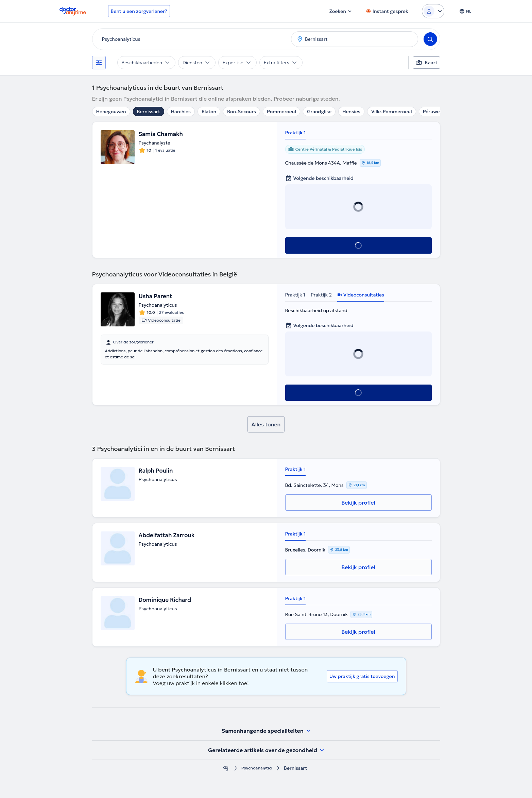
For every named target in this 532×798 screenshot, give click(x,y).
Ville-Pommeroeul (392, 112)
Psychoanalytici (257, 768)
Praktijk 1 (296, 133)
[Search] (430, 39)
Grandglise (319, 112)
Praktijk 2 (321, 295)
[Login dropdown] (433, 11)
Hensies (351, 112)
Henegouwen (111, 112)
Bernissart (149, 112)
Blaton (209, 112)
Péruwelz (433, 112)
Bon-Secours (242, 112)
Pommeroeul (281, 112)
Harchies (181, 112)
